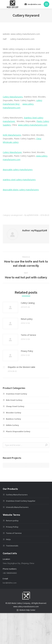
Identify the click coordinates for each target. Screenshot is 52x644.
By (31, 215)
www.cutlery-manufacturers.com (33, 125)
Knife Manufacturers (12, 135)
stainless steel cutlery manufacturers (19, 180)
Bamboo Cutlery (13, 419)
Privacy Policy (27, 351)
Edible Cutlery (12, 425)
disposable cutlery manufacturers (18, 170)
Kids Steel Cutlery (14, 400)
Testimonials (12, 546)
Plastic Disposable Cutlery (18, 431)
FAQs (8, 539)
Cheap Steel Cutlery (15, 406)
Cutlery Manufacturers (13, 97)
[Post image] (10, 307)
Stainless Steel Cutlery (17, 394)
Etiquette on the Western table (21, 367)
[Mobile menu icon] (46, 4)
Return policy (27, 319)
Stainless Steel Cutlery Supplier (21, 501)
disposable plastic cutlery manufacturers (21, 190)
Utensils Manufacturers (17, 507)
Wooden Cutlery (14, 413)
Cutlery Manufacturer (12, 152)
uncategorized (17, 215)
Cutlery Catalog (28, 303)
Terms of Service (28, 335)
